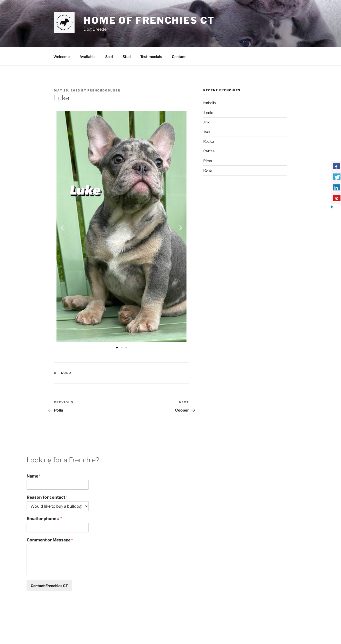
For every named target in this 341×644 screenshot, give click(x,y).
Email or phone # (44, 519)
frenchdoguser (104, 90)
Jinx (206, 122)
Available (87, 57)
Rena (208, 170)
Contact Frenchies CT (49, 586)
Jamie (208, 112)
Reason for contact (47, 497)
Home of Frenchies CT (149, 20)
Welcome (62, 57)
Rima (208, 161)
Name (34, 476)
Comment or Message (50, 540)
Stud (127, 57)
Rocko (209, 141)
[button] (62, 227)
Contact (179, 57)
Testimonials (151, 57)
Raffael (209, 151)
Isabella (210, 103)
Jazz (207, 132)
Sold (109, 57)
